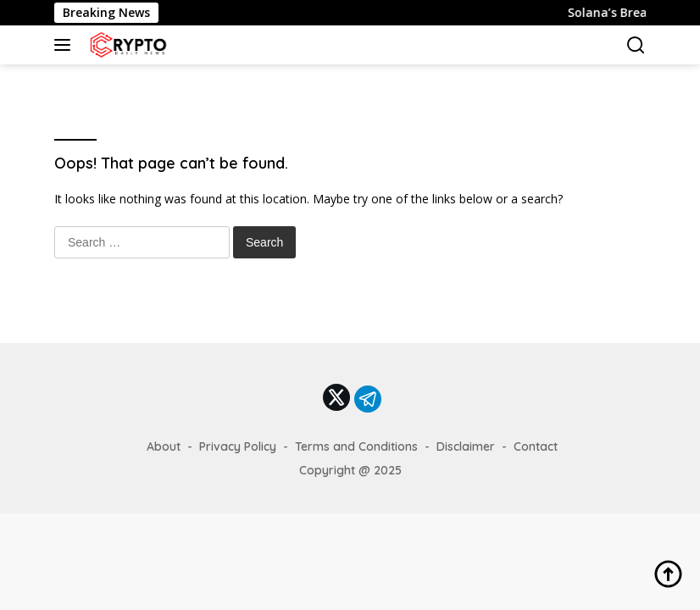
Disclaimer (466, 446)
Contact (536, 446)
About (164, 446)
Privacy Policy (238, 446)
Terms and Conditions (356, 446)
